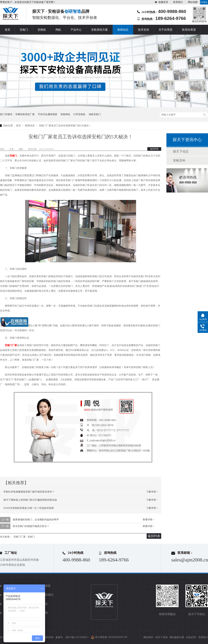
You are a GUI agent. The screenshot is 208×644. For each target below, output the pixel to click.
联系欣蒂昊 (189, 30)
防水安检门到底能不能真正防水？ (31, 526)
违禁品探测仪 (45, 595)
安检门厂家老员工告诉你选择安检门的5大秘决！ (65, 126)
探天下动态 (181, 151)
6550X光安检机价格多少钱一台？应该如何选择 (29, 508)
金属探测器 (44, 586)
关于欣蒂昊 (166, 30)
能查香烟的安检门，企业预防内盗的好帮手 (36, 520)
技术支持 (144, 30)
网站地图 (193, 2)
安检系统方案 (99, 30)
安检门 (24, 30)
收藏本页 (163, 2)
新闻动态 (123, 30)
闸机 (58, 30)
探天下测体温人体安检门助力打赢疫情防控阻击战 (30, 500)
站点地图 (42, 613)
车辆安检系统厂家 (25, 114)
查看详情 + (148, 520)
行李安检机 (79, 114)
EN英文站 (204, 3)
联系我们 (178, 2)
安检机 (42, 30)
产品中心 (76, 30)
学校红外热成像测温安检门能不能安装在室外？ (29, 492)
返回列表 (154, 149)
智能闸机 (65, 114)
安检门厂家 (11, 345)
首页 (7, 30)
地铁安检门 (95, 114)
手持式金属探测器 (47, 114)
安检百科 (179, 160)
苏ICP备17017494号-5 (77, 637)
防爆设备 (42, 604)
